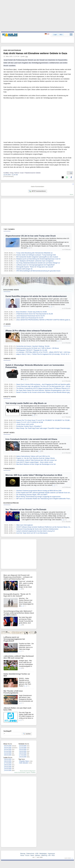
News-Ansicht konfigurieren (28, 771)
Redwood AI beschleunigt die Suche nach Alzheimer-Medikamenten (37, 529)
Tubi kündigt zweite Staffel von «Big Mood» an (26, 403)
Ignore (28, 772)
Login (55, 35)
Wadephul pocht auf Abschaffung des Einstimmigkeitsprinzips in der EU (38, 259)
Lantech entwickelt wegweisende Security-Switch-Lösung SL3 (35, 531)
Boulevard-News (11, 290)
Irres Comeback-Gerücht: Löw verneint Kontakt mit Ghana (31, 439)
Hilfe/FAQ (44, 855)
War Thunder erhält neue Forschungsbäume (13, 692)
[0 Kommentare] (8, 176)
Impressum (51, 854)
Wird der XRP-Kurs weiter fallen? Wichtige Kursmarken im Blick (34, 475)
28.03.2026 (8, 761)
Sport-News (9, 433)
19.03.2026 (23, 751)
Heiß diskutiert (24, 763)
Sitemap (23, 854)
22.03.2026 (23, 746)
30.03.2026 (8, 755)
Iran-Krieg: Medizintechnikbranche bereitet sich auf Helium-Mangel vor (38, 263)
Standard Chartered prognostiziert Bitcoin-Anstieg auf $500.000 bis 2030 (39, 491)
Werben (38, 855)
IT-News (7, 324)
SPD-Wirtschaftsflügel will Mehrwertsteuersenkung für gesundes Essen (38, 271)
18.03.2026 (23, 753)
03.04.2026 (8, 748)
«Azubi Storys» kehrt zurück (25, 424)
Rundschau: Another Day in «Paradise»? (29, 426)
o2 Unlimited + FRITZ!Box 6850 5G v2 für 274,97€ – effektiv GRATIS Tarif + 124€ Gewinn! (44, 352)
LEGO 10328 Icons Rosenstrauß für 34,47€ (30, 318)
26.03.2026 (8, 765)
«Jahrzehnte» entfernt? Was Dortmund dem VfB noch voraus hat (36, 460)
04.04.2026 (8, 746)
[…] (28, 248)
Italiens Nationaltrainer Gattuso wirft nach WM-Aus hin (33, 456)
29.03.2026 (8, 759)
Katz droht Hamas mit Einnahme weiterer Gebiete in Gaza (35, 53)
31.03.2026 (8, 753)
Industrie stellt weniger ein (24, 269)
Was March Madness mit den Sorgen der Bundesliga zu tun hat (36, 464)
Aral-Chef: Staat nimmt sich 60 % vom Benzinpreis (32, 533)
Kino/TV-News (10, 397)
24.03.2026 (8, 768)
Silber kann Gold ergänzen (25, 525)
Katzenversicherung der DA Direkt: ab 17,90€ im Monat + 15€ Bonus (38, 348)
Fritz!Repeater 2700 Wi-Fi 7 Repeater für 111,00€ (32, 350)
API (49, 855)
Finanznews (9, 468)
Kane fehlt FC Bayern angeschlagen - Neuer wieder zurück (35, 462)
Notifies (33, 772)
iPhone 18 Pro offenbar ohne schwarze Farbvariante (29, 331)
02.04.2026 (8, 749)
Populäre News (24, 761)
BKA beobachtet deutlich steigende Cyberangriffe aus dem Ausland (37, 257)
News (32, 855)
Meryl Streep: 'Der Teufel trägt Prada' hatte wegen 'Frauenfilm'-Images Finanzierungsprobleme (46, 428)
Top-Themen (9, 229)
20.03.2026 (23, 749)
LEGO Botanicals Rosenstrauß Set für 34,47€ (30, 316)
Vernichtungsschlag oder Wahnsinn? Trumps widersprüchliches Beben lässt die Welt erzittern (19, 613)
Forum (27, 855)
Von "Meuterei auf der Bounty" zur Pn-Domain (26, 509)
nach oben (68, 858)
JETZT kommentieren (37, 191)
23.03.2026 (8, 770)
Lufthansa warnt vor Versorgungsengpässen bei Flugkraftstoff (35, 265)
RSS (53, 855)
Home (22, 855)
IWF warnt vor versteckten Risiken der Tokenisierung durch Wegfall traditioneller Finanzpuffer (45, 499)
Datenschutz (30, 854)
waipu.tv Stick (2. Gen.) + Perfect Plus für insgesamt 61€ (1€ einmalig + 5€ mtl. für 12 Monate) (46, 354)
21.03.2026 (23, 748)
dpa (27, 56)
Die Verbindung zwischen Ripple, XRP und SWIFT (32, 495)
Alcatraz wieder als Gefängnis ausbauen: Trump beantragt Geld (36, 255)
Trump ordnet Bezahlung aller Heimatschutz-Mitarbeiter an (34, 253)
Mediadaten (43, 854)
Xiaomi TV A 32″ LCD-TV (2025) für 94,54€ (30, 422)
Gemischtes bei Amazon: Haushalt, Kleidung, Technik (33, 346)
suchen (27, 734)
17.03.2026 (23, 755)
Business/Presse (11, 503)
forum (71, 194)
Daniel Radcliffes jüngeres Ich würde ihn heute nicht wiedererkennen (36, 296)
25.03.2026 (8, 767)
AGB (37, 854)
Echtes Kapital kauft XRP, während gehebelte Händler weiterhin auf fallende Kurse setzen (44, 493)
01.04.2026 (8, 751)
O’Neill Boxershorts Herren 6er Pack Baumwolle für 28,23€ (35, 314)
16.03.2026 (23, 757)
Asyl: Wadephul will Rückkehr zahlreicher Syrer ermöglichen (35, 261)
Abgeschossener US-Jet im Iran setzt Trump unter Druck (31, 236)
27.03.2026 (8, 763)
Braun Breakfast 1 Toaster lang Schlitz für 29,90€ (31, 312)
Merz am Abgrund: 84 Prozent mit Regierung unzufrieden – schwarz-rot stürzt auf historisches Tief (18, 577)
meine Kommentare (20, 772)
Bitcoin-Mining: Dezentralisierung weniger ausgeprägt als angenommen (38, 497)
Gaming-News (10, 358)
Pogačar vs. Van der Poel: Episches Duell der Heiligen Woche (35, 458)
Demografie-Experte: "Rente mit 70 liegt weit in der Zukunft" (35, 267)
